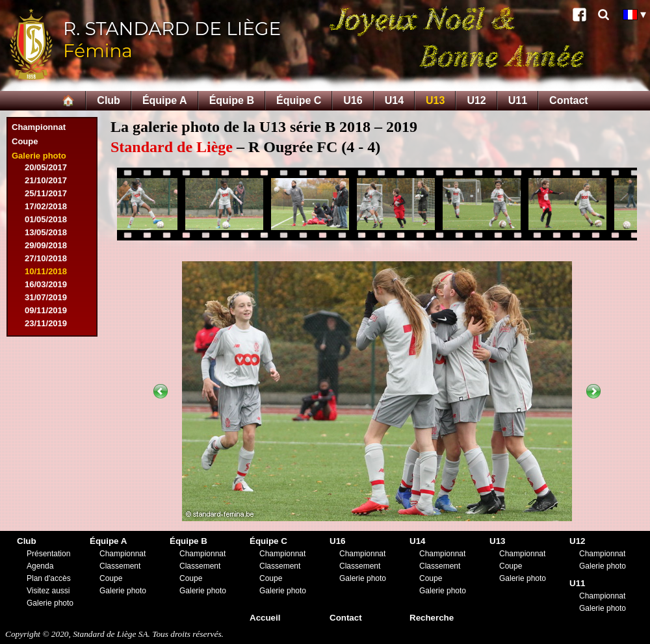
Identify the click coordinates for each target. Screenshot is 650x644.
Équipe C (299, 100)
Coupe (25, 141)
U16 (353, 100)
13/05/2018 (46, 232)
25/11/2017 (46, 193)
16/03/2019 (46, 284)
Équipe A (165, 100)
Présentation (48, 554)
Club (109, 100)
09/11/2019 (46, 310)
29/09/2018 (46, 245)
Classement (120, 566)
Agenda (40, 566)
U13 (435, 100)
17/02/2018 (46, 206)
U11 (518, 100)
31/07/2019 (46, 297)
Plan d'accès (49, 578)
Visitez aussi (48, 591)
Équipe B (232, 100)
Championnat (39, 127)
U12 (476, 100)
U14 (394, 100)
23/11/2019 (46, 323)
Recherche (432, 618)
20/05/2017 (46, 167)
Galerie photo (39, 156)
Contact (569, 100)
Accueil (265, 618)
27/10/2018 (46, 258)
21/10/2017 (46, 180)
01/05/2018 (46, 219)
